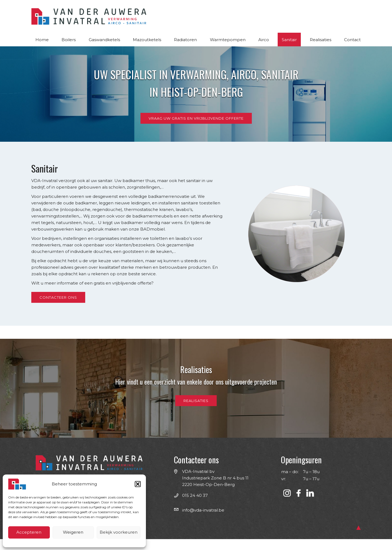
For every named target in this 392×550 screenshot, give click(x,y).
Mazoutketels (147, 40)
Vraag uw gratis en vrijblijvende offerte (196, 118)
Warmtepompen (228, 40)
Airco (264, 40)
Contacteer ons (58, 297)
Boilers (69, 40)
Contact (352, 40)
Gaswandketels (104, 40)
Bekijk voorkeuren (119, 532)
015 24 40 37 (195, 495)
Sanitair (289, 40)
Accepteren (29, 532)
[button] (138, 484)
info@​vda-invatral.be (203, 510)
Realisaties (321, 40)
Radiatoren (185, 40)
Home (42, 40)
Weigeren (73, 532)
